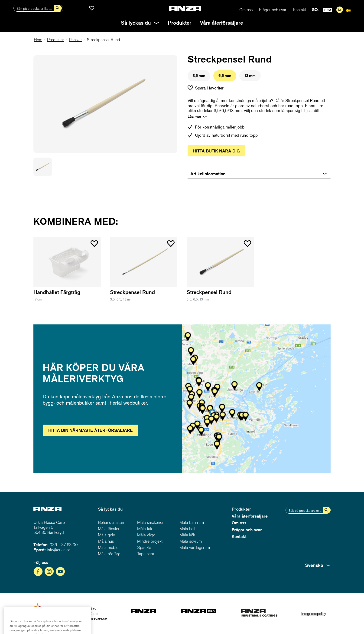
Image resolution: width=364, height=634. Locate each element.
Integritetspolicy (314, 613)
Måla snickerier (150, 522)
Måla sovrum (191, 541)
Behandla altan (111, 522)
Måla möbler (109, 547)
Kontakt (299, 10)
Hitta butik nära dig (216, 151)
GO (315, 10)
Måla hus (106, 541)
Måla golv (106, 535)
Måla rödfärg (109, 554)
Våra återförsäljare (221, 23)
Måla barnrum (192, 522)
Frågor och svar (273, 10)
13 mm (250, 76)
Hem (38, 40)
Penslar (75, 40)
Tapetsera (146, 554)
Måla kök (187, 535)
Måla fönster (109, 529)
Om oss (246, 10)
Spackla (144, 547)
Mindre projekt (150, 541)
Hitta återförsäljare (91, 430)
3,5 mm (199, 76)
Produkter (180, 23)
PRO (328, 10)
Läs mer (194, 116)
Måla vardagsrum (195, 547)
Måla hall (187, 529)
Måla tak (145, 529)
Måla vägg (146, 535)
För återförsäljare (340, 10)
